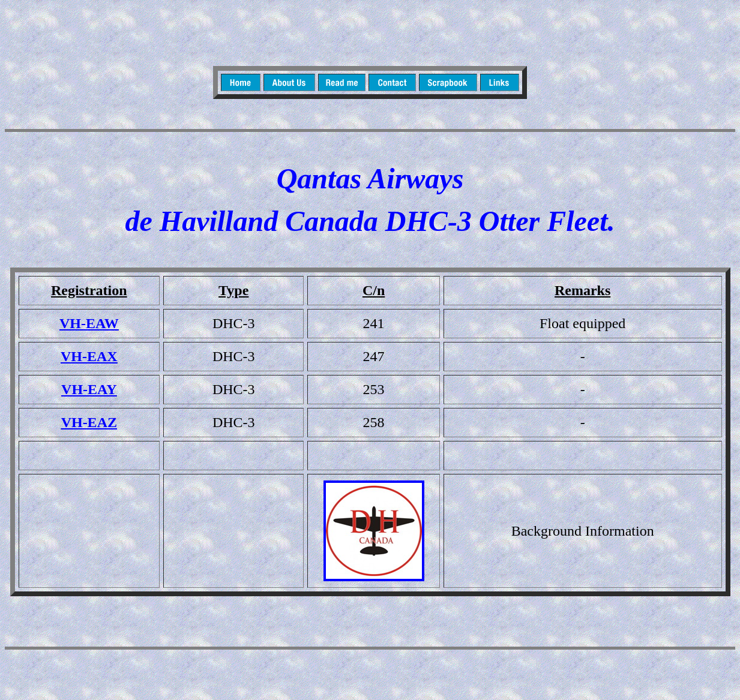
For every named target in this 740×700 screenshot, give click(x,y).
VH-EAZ (89, 422)
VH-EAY (89, 389)
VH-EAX (89, 356)
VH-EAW (89, 323)
